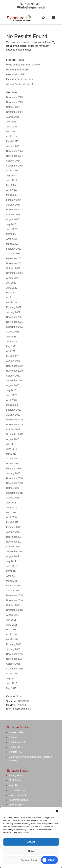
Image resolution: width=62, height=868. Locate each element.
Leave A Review (17, 790)
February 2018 (14, 527)
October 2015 (13, 664)
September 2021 (15, 327)
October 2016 (13, 605)
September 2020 (15, 380)
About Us (13, 785)
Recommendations (18, 800)
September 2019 (15, 434)
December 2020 (15, 366)
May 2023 (11, 234)
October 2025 (13, 107)
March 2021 (12, 356)
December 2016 (15, 595)
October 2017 (13, 546)
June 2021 (12, 341)
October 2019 (13, 429)
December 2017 (15, 537)
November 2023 (15, 210)
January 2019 (13, 473)
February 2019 (14, 468)
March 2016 (12, 639)
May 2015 (11, 688)
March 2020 (12, 405)
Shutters (13, 737)
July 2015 (11, 678)
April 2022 (11, 297)
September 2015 (15, 669)
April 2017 (11, 576)
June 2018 (12, 507)
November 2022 (15, 263)
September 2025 (15, 112)
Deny (31, 851)
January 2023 (13, 254)
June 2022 (12, 288)
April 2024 (11, 190)
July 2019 (11, 444)
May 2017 (11, 571)
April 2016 (11, 634)
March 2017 (12, 581)
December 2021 (15, 317)
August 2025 (13, 117)
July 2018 (11, 503)
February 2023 (14, 249)
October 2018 (13, 488)
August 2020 (13, 385)
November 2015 (15, 659)
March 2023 (12, 244)
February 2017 (14, 586)
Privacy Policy (16, 775)
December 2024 (15, 151)
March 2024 (12, 195)
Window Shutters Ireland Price (22, 84)
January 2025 (13, 146)
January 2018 (13, 532)
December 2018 (15, 478)
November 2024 (15, 156)
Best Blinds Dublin (16, 74)
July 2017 (11, 561)
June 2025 (12, 127)
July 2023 (11, 224)
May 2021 (11, 346)
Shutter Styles (16, 747)
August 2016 (13, 615)
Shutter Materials (17, 742)
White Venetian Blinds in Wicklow (23, 65)
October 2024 (13, 161)
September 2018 (15, 493)
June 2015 (12, 683)
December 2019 (15, 420)
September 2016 (15, 610)
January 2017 (13, 591)
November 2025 (15, 102)
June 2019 (12, 449)
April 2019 (11, 459)
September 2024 (15, 166)
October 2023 (13, 215)
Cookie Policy (16, 805)
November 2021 (15, 322)
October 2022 (13, 268)
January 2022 (13, 312)
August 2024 (13, 170)
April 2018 (11, 517)
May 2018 (11, 512)
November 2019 (15, 425)
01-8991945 (32, 4)
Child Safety (15, 780)
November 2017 (15, 542)
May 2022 (11, 293)
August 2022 (13, 278)
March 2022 (12, 302)
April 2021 (11, 351)
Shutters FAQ (16, 752)
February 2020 (14, 410)
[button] (57, 811)
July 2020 (11, 390)
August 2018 (13, 498)
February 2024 (14, 200)
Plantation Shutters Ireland (20, 79)
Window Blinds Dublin (17, 70)
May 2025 (11, 131)
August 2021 (13, 332)
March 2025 (12, 141)
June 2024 (12, 180)
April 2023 (11, 239)
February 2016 (14, 644)
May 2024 (11, 185)
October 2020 (13, 376)
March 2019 (12, 464)
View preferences (31, 860)
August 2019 (13, 439)
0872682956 (20, 705)
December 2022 (15, 258)
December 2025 (15, 97)
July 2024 (11, 175)
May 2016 (11, 630)
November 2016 (15, 600)
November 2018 (15, 483)
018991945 (23, 701)
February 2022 (14, 307)
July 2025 (11, 122)
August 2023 (13, 219)
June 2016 (12, 625)
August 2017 (13, 556)
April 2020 (11, 400)
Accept (31, 842)
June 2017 (12, 566)
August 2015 (13, 673)
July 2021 (11, 337)
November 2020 (15, 371)
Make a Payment (17, 795)
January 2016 (13, 649)
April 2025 (11, 136)
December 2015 (15, 654)
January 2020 (13, 415)
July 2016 (11, 620)
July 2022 (11, 283)
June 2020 (12, 395)
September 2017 (15, 551)
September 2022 (15, 273)
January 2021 (13, 361)
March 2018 (12, 522)
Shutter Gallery (16, 732)
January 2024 (13, 205)
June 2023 (12, 229)
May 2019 (11, 454)
